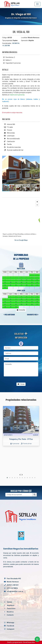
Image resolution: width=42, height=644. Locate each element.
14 (27, 280)
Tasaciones (11, 609)
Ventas (9, 602)
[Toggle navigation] (37, 4)
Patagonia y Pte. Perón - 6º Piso (21, 435)
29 (32, 285)
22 (32, 282)
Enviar (21, 384)
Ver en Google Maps (21, 240)
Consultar (21, 310)
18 (11, 282)
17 (5, 282)
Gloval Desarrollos (29, 642)
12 (32, 299)
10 (21, 299)
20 (21, 282)
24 (5, 285)
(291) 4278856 (11, 588)
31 (5, 288)
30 (37, 285)
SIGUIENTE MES (33, 314)
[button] (38, 158)
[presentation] (20, 475)
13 (21, 280)
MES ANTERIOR (9, 314)
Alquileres (11, 605)
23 (37, 282)
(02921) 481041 (11, 585)
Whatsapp (9, 623)
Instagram (9, 629)
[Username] (19, 495)
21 (27, 282)
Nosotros (10, 612)
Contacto (10, 615)
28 (27, 285)
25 (11, 285)
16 (37, 280)
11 (27, 299)
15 (32, 280)
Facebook (9, 626)
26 (16, 285)
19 (16, 282)
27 (21, 285)
